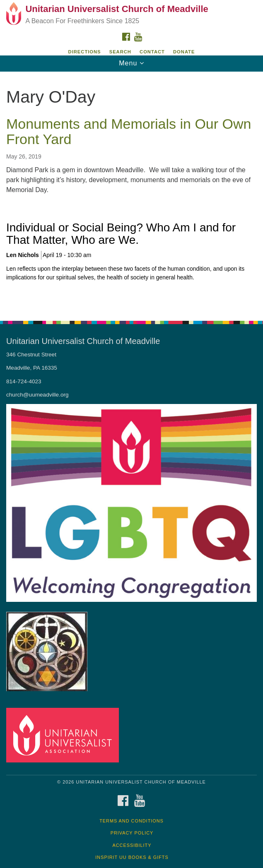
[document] (131, 192)
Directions (85, 52)
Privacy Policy (132, 833)
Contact (152, 52)
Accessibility (132, 845)
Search (120, 52)
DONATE (184, 52)
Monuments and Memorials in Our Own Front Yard (129, 131)
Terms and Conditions (131, 821)
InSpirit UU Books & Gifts (132, 857)
